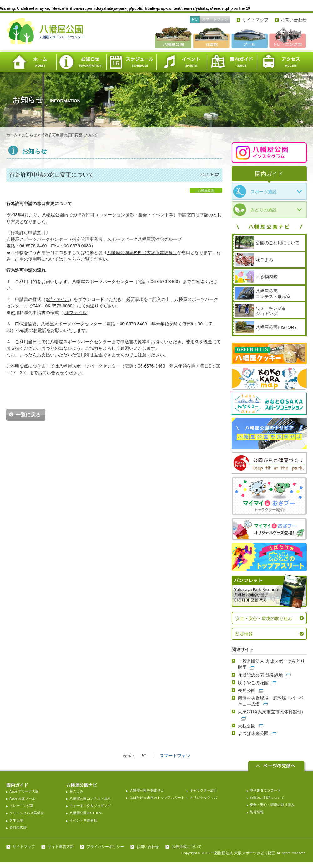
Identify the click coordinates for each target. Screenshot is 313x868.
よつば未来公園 (253, 733)
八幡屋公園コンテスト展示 (90, 798)
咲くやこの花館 (253, 683)
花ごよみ (76, 791)
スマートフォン (215, 19)
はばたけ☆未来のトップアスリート (157, 798)
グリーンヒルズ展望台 (27, 813)
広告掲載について (187, 847)
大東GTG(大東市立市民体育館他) (270, 712)
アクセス (282, 62)
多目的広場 (18, 828)
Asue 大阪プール (22, 798)
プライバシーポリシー (105, 847)
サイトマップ (255, 20)
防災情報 (244, 634)
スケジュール (131, 62)
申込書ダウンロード (265, 790)
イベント (182, 62)
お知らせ (81, 62)
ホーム (31, 62)
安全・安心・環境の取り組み (264, 618)
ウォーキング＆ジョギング (90, 806)
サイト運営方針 (61, 847)
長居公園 (247, 690)
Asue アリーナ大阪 (24, 791)
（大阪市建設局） (142, 252)
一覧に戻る (28, 415)
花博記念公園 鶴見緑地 (260, 675)
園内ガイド (232, 62)
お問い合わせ (294, 20)
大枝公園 (247, 726)
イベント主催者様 (83, 820)
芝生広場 (16, 820)
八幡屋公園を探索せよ (147, 790)
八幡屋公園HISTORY (86, 813)
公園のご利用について (267, 798)
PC (195, 19)
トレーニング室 (21, 806)
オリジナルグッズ (203, 798)
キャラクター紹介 (203, 790)
